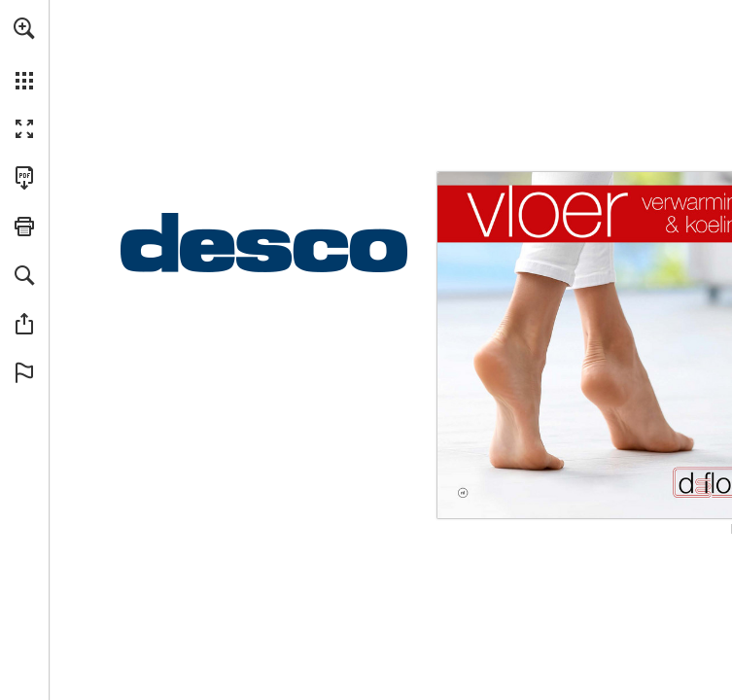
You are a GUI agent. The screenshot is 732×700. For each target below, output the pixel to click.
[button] (24, 28)
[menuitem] (24, 53)
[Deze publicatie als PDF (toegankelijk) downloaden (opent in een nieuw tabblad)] (24, 178)
